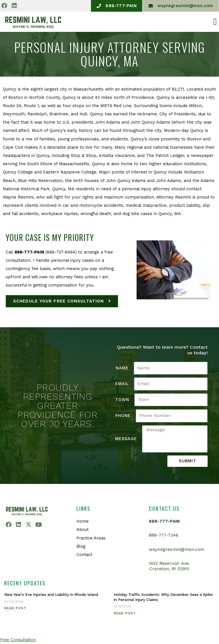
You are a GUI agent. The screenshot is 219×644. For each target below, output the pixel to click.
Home (83, 521)
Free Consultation (18, 640)
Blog (81, 546)
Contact (84, 555)
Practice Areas (91, 538)
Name (122, 368)
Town (122, 400)
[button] (215, 22)
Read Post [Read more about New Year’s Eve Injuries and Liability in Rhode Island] (15, 608)
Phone (123, 416)
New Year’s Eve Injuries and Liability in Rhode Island (51, 595)
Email (122, 384)
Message (126, 439)
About (83, 530)
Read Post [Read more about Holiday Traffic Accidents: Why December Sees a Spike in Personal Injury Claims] (125, 613)
